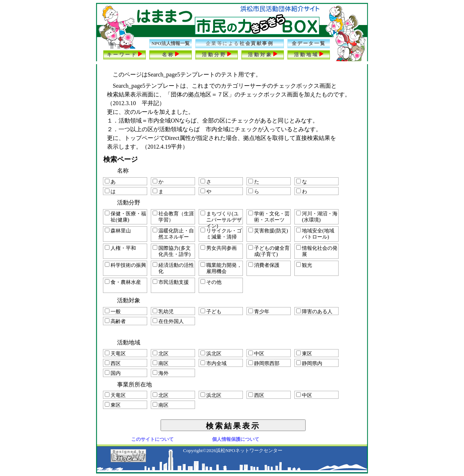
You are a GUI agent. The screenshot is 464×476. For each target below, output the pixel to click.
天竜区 (115, 353)
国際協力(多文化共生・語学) (172, 251)
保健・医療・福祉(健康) (125, 217)
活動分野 (217, 54)
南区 (161, 363)
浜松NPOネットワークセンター (249, 450)
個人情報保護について (236, 439)
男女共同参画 (219, 248)
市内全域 (214, 363)
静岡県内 (309, 363)
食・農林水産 (123, 282)
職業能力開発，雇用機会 (221, 268)
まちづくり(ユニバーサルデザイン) (221, 218)
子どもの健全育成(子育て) (269, 251)
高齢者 (115, 321)
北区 (161, 353)
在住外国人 (168, 321)
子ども (211, 311)
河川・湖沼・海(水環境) (317, 217)
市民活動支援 (171, 282)
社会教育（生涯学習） (173, 217)
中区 (256, 353)
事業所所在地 (134, 384)
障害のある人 (314, 311)
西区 (113, 363)
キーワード (125, 54)
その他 (211, 282)
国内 (113, 373)
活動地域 (309, 54)
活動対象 (263, 54)
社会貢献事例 (240, 44)
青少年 (259, 311)
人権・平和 (120, 248)
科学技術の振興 (125, 265)
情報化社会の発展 (317, 251)
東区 (304, 353)
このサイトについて (152, 439)
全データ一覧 (309, 44)
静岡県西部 (264, 363)
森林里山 (118, 231)
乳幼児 (163, 311)
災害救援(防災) (268, 231)
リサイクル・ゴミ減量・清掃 (221, 234)
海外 (161, 373)
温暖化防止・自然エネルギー (173, 234)
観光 (304, 265)
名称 (171, 54)
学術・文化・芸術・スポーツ (269, 217)
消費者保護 (264, 265)
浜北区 (211, 353)
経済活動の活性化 (173, 268)
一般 (113, 311)
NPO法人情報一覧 (171, 44)
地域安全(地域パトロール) (315, 234)
